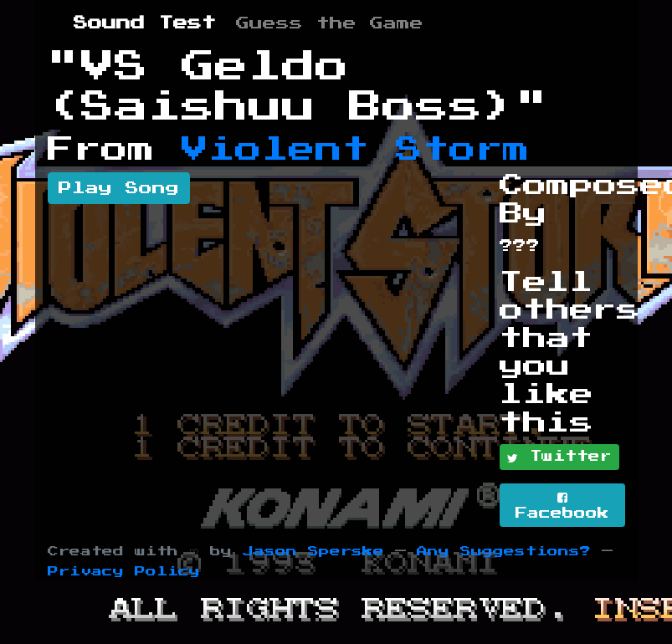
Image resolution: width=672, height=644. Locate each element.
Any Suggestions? (504, 552)
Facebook (562, 506)
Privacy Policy (124, 572)
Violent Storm (356, 150)
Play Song (119, 188)
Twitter (559, 457)
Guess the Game (330, 23)
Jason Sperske (313, 552)
